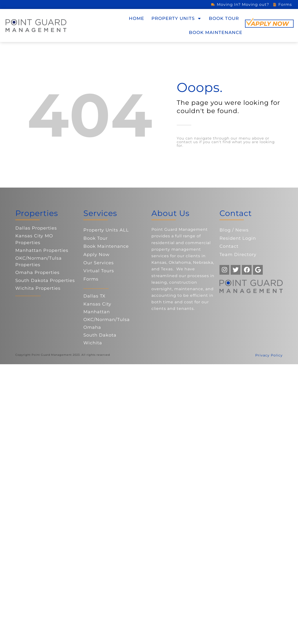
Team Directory (238, 255)
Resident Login (238, 238)
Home (136, 18)
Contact (229, 246)
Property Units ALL (106, 230)
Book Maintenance (216, 33)
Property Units (176, 18)
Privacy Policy (269, 355)
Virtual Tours (99, 271)
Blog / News (234, 230)
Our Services (99, 263)
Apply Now (96, 255)
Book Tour (224, 18)
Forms (91, 279)
